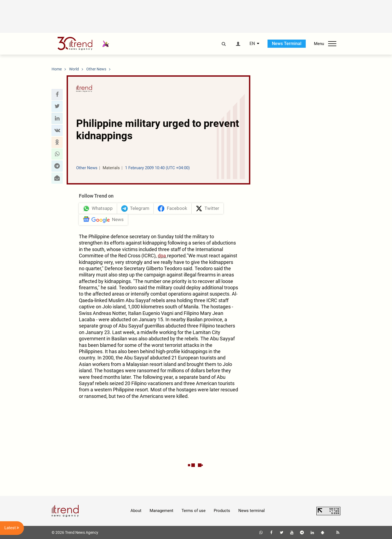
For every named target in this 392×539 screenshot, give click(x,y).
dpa (162, 256)
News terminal (252, 511)
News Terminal (287, 44)
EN (252, 44)
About (136, 511)
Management (161, 511)
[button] (57, 94)
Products (222, 511)
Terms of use (194, 511)
